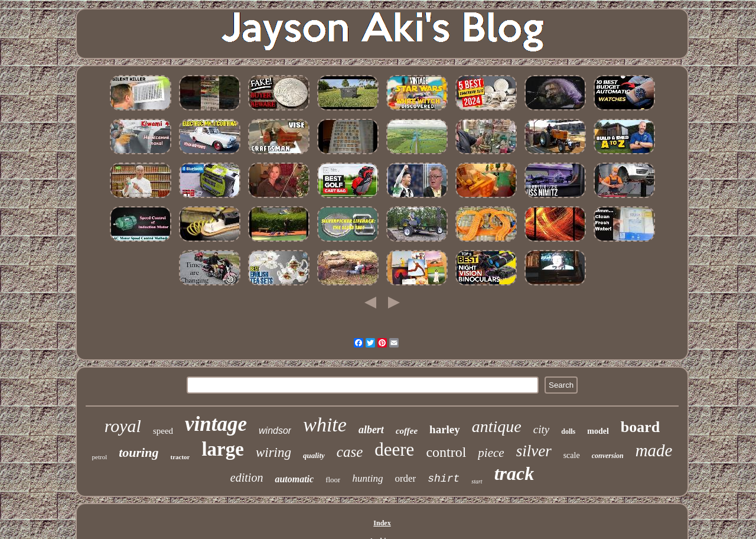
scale (572, 455)
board (640, 427)
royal (123, 426)
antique (497, 426)
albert (371, 430)
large (222, 449)
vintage (216, 424)
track (514, 473)
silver (534, 451)
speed (163, 431)
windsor (275, 431)
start (477, 481)
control (446, 452)
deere (394, 449)
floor (333, 480)
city (541, 429)
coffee (407, 431)
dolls (568, 431)
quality (314, 455)
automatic (294, 479)
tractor (180, 457)
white (325, 425)
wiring (273, 452)
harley (445, 429)
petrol (100, 457)
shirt (444, 479)
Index (382, 523)
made (654, 450)
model (598, 431)
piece (491, 453)
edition (247, 478)
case (350, 452)
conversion (608, 456)
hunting (367, 478)
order (405, 478)
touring (139, 452)
